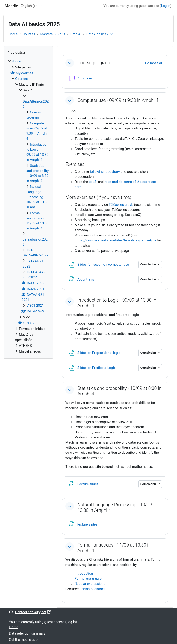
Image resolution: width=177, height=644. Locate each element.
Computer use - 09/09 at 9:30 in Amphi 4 (118, 100)
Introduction (84, 573)
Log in (166, 6)
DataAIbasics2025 (100, 34)
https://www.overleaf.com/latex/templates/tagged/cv (115, 240)
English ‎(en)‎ (30, 6)
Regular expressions (90, 584)
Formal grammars (88, 579)
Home (13, 34)
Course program (94, 63)
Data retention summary (27, 633)
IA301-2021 (35, 306)
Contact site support (30, 612)
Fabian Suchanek (92, 589)
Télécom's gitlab (121, 205)
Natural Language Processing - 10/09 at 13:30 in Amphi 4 (117, 507)
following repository (105, 172)
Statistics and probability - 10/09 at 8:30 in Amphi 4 (119, 391)
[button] (70, 63)
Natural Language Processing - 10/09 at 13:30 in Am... (37, 197)
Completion (149, 264)
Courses (29, 34)
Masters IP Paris (53, 34)
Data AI (76, 34)
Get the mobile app (23, 640)
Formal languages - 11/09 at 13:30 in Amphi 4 (114, 548)
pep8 (93, 182)
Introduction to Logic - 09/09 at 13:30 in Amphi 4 (117, 303)
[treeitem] (28, 206)
